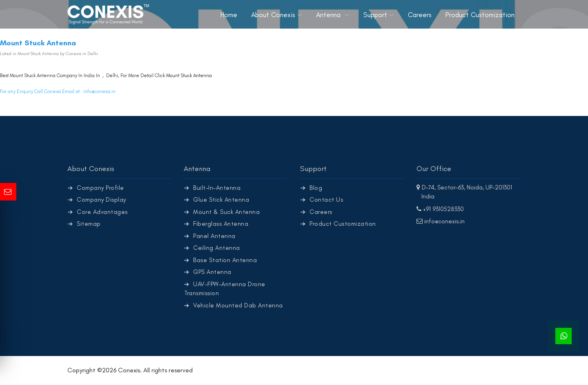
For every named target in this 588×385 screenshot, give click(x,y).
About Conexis (273, 15)
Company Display (101, 200)
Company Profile (100, 188)
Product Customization (480, 15)
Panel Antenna (214, 236)
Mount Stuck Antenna (189, 76)
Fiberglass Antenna (221, 224)
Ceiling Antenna (217, 248)
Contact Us (326, 200)
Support (375, 15)
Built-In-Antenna (217, 188)
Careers (420, 15)
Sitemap (89, 224)
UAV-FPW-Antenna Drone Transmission (225, 289)
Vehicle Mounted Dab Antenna (238, 305)
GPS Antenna (212, 272)
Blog (316, 188)
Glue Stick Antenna (221, 200)
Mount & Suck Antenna (226, 212)
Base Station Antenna (225, 260)
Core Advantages (102, 212)
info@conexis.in (99, 91)
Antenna (329, 15)
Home (229, 15)
